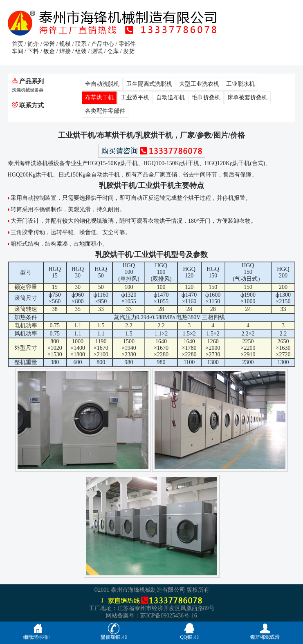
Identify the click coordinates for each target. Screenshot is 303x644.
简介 (33, 44)
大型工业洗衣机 (199, 84)
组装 (81, 51)
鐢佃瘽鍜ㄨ (114, 631)
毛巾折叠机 (206, 97)
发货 (129, 51)
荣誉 (49, 44)
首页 (18, 44)
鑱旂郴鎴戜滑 (265, 631)
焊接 (65, 51)
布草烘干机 (99, 97)
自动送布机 (171, 97)
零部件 (127, 44)
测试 (97, 51)
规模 (65, 44)
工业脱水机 (240, 84)
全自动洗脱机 (102, 84)
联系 (81, 44)
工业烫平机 (135, 97)
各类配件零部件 (105, 111)
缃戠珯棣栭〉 (38, 631)
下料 (33, 51)
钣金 (49, 51)
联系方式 (28, 105)
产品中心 (103, 44)
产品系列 (28, 81)
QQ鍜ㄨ (189, 631)
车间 (18, 51)
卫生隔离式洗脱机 (149, 84)
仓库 (113, 51)
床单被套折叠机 (247, 97)
